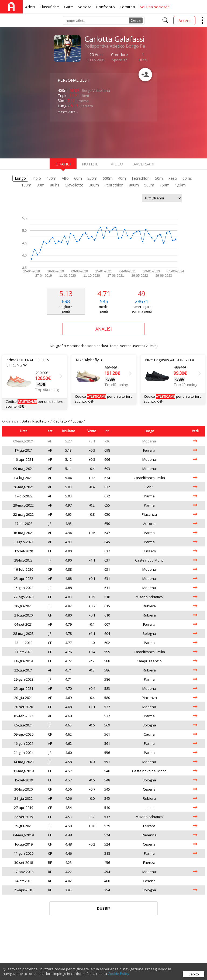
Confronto (106, 7)
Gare (68, 7)
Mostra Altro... (68, 112)
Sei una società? (155, 7)
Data (26, 421)
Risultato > (41, 421)
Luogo (78, 421)
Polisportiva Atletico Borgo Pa (115, 46)
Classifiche (49, 7)
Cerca (136, 20)
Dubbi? (104, 908)
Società (85, 7)
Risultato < (62, 421)
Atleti (30, 7)
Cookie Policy (119, 974)
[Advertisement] (93, 139)
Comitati (127, 7)
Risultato (69, 431)
